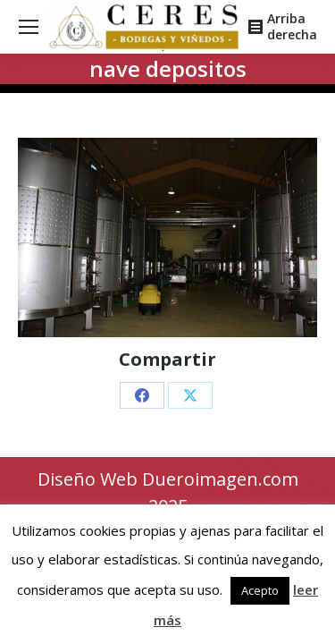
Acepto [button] (260, 590)
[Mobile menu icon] (29, 27)
